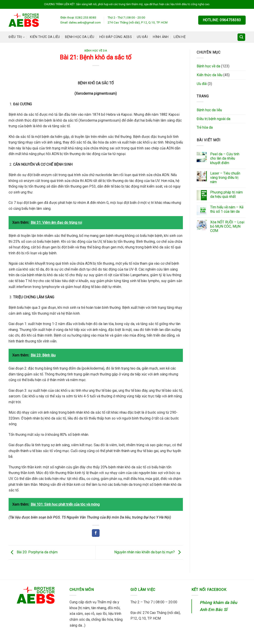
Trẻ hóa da (205, 127)
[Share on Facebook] (96, 533)
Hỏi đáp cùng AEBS (116, 37)
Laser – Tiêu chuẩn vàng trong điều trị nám (225, 178)
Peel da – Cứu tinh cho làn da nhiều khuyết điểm (225, 158)
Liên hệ (180, 37)
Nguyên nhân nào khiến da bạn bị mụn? (149, 552)
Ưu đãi (142, 37)
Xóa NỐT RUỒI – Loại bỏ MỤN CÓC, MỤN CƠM (227, 226)
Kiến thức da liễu (45, 37)
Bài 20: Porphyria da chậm (33, 552)
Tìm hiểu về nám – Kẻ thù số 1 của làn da (227, 209)
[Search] (241, 37)
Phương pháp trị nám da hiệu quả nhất (226, 194)
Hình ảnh (161, 37)
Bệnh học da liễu (80, 37)
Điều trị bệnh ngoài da (213, 119)
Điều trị (17, 37)
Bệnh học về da (96, 51)
